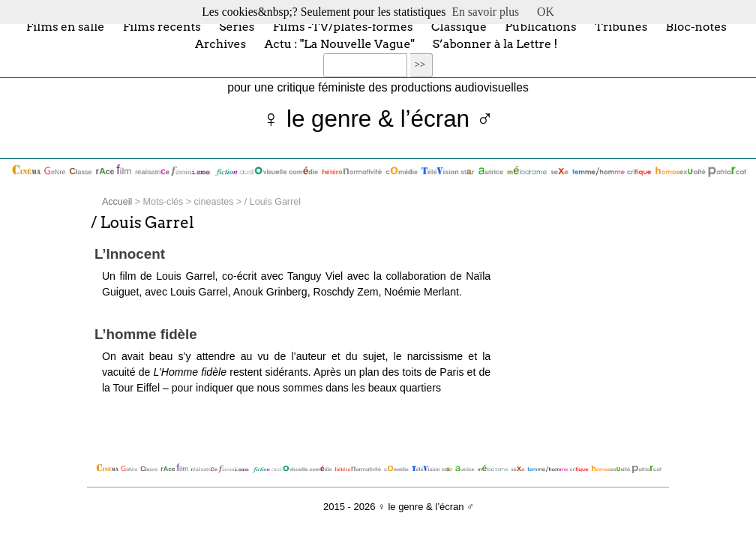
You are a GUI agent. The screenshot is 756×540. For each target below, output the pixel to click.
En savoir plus (485, 12)
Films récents (162, 26)
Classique (459, 26)
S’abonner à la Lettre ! (495, 44)
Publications (540, 26)
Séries (237, 26)
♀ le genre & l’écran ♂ (378, 119)
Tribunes (621, 26)
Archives (220, 44)
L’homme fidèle (146, 334)
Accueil (117, 202)
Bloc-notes (696, 26)
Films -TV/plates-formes (343, 26)
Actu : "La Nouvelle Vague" (340, 44)
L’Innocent (130, 254)
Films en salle (66, 26)
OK (546, 12)
